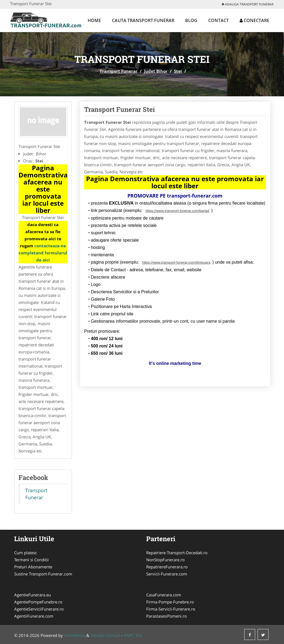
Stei (178, 71)
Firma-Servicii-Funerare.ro (171, 609)
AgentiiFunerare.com (34, 616)
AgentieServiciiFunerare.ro (39, 609)
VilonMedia (75, 635)
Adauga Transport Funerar (248, 4)
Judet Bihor (156, 71)
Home (94, 20)
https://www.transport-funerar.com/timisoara (176, 262)
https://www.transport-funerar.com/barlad (177, 211)
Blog (191, 20)
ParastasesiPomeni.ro (167, 616)
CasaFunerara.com (164, 595)
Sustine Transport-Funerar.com (43, 574)
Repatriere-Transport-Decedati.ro (177, 553)
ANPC (129, 635)
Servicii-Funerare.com (167, 574)
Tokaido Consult (105, 635)
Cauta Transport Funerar (143, 20)
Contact (219, 20)
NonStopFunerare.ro (165, 560)
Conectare (254, 20)
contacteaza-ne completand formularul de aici (43, 253)
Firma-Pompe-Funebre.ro (170, 602)
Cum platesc (26, 553)
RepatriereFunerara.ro (167, 567)
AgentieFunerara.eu (33, 595)
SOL (139, 635)
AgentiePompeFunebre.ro (38, 602)
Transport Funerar (119, 71)
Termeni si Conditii (31, 560)
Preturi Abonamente (33, 567)
